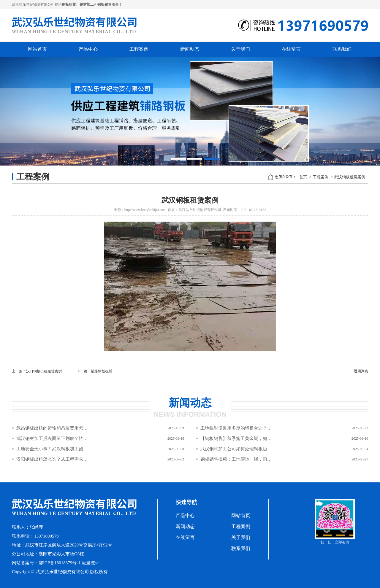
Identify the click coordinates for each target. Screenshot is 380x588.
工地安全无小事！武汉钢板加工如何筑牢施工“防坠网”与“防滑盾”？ (52, 449)
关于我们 (240, 49)
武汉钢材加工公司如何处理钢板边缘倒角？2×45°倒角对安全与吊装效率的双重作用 (236, 449)
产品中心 (88, 49)
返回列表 (361, 371)
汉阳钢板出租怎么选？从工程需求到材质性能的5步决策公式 (52, 459)
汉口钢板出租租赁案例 (44, 371)
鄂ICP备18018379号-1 (60, 563)
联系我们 (342, 49)
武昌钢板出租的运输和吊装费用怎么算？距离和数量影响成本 (52, 428)
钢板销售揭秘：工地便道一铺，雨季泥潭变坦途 (236, 459)
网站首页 (37, 49)
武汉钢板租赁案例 (350, 177)
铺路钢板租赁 (102, 371)
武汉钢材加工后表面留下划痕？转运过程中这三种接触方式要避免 (52, 438)
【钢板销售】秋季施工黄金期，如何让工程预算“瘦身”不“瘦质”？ (236, 438)
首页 (303, 177)
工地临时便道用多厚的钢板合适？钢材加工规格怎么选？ (236, 428)
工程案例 (139, 49)
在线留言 (291, 49)
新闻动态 (190, 49)
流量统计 (91, 563)
